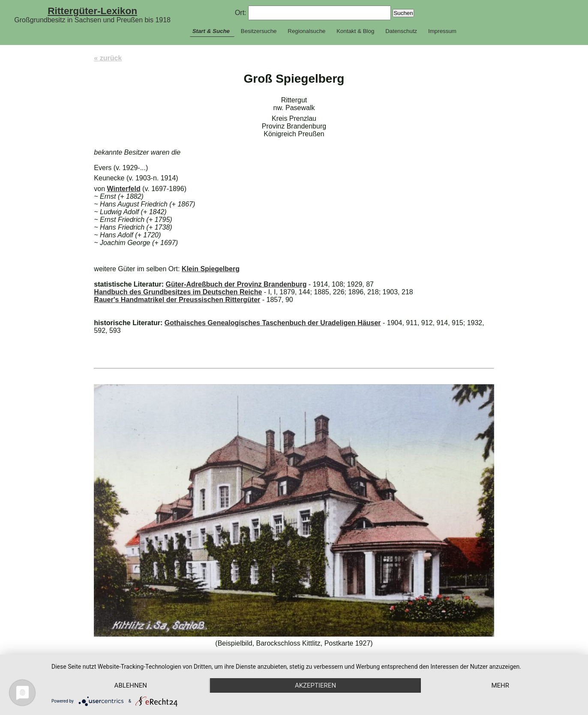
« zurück (108, 58)
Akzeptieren (315, 685)
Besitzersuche (259, 31)
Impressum (442, 31)
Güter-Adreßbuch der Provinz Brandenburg (236, 284)
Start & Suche (211, 31)
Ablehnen (131, 685)
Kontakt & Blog (355, 31)
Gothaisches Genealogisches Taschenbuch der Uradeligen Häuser (273, 323)
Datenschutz (401, 31)
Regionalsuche (306, 31)
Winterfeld (124, 189)
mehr (500, 685)
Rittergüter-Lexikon (92, 11)
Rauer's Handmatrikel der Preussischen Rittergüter (177, 300)
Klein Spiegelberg (211, 269)
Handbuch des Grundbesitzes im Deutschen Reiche (178, 292)
